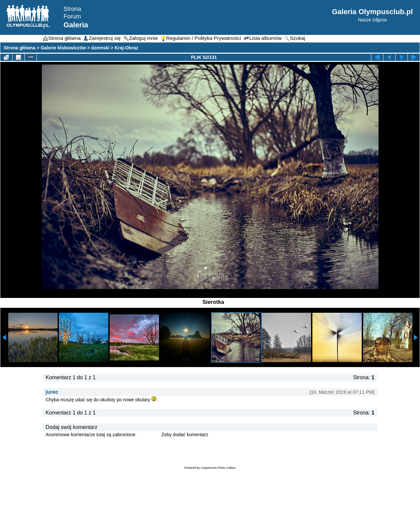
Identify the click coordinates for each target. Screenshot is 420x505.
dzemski (100, 48)
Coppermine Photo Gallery (218, 468)
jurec (52, 392)
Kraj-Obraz (126, 48)
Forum (72, 16)
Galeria (76, 25)
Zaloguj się (149, 435)
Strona (72, 9)
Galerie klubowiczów (63, 48)
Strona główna (19, 48)
